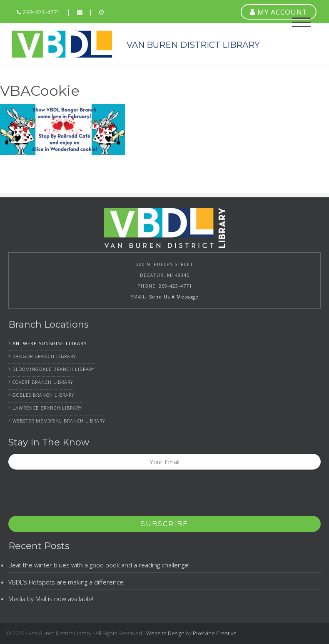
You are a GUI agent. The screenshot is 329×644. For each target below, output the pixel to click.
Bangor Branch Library (44, 356)
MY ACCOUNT (279, 12)
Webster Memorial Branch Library (59, 421)
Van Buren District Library (62, 44)
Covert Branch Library (43, 382)
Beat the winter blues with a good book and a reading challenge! (99, 565)
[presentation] (72, 495)
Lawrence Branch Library (47, 408)
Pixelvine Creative (215, 633)
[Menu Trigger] (301, 22)
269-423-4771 (39, 12)
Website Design (165, 633)
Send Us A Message (174, 297)
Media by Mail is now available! (51, 599)
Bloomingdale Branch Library (54, 369)
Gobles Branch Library (43, 395)
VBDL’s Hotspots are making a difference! (66, 582)
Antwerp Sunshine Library (50, 343)
